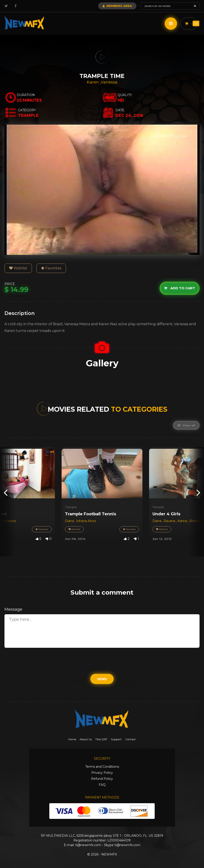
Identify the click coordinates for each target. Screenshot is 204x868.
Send (102, 679)
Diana (70, 521)
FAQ (102, 785)
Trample (71, 507)
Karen (93, 82)
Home (72, 739)
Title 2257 (101, 739)
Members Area (117, 6)
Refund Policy (102, 779)
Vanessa (109, 82)
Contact (130, 739)
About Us (86, 739)
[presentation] (6, 492)
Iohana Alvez (86, 521)
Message (13, 609)
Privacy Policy (102, 773)
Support (116, 739)
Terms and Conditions (102, 767)
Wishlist (18, 268)
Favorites (51, 268)
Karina (183, 521)
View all (186, 425)
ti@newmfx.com (88, 845)
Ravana (170, 521)
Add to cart (180, 288)
